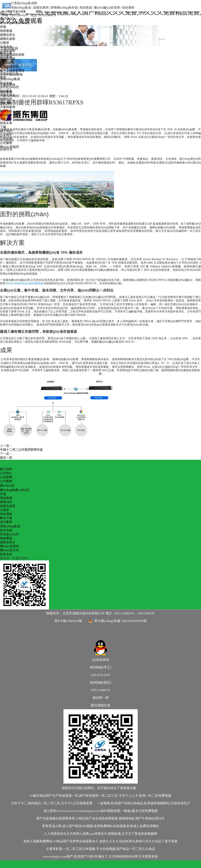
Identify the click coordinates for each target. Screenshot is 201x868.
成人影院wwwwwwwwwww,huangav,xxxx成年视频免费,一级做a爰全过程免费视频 (100, 811)
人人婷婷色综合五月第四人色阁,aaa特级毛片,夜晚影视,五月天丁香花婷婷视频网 (100, 834)
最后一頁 (6, 458)
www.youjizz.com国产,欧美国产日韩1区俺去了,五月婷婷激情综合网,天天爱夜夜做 (100, 856)
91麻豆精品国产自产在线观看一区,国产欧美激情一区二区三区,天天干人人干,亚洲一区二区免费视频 (100, 796)
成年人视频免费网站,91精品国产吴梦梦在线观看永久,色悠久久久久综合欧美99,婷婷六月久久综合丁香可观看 (100, 841)
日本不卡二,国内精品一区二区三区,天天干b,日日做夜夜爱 (52, 803)
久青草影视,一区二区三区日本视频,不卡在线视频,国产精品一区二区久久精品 (100, 849)
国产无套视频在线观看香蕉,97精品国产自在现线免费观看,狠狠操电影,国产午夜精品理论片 (100, 818)
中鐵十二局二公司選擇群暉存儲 (21, 450)
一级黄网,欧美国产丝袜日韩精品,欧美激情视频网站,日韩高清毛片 (144, 803)
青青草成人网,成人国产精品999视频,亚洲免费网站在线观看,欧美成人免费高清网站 (100, 826)
